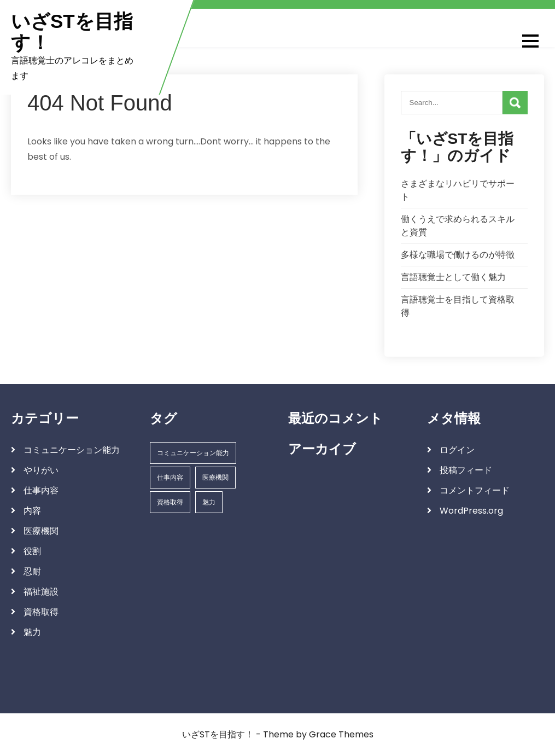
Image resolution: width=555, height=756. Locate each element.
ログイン (457, 450)
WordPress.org (471, 511)
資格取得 (41, 612)
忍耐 (32, 571)
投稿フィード (466, 470)
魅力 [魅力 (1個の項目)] (209, 502)
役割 (32, 551)
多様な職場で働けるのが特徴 (458, 255)
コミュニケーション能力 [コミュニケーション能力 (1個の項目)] (193, 453)
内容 (32, 511)
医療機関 (41, 531)
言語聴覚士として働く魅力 (453, 277)
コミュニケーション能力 (72, 450)
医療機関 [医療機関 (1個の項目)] (215, 477)
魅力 (32, 632)
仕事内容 (41, 490)
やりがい (41, 470)
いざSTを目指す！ (72, 32)
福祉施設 (41, 592)
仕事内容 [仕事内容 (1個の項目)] (170, 477)
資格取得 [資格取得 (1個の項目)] (170, 502)
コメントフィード (475, 490)
